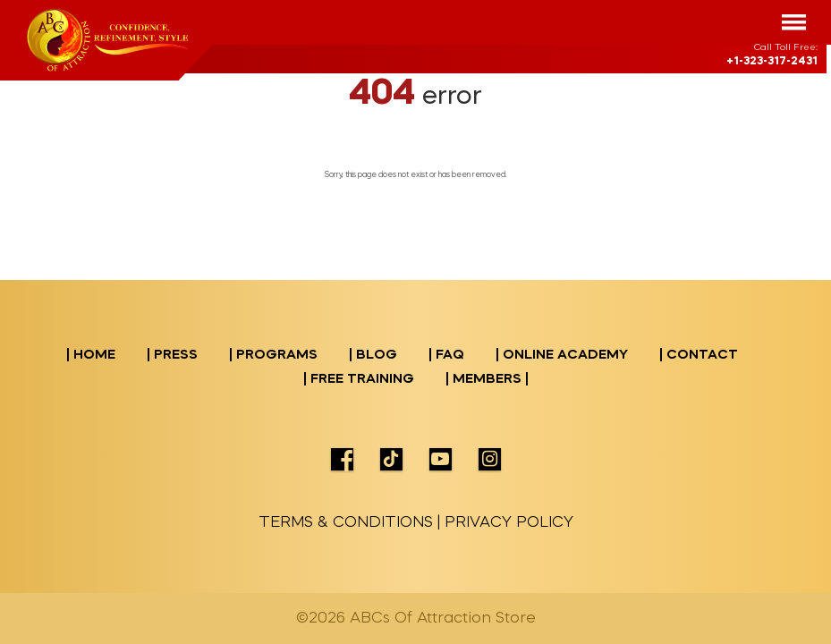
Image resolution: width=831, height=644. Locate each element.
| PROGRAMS (273, 356)
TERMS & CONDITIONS (346, 523)
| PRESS (172, 356)
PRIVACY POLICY (509, 523)
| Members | (487, 380)
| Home (91, 356)
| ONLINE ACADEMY (562, 356)
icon (342, 459)
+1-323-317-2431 (772, 62)
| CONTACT (699, 356)
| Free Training (359, 380)
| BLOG (373, 356)
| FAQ (446, 356)
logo (108, 40)
